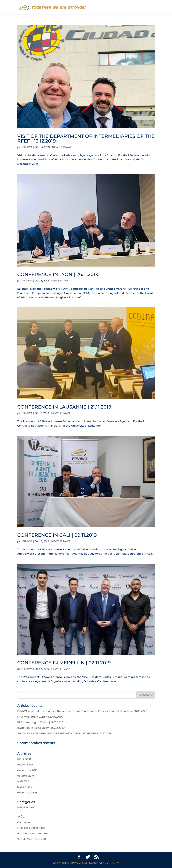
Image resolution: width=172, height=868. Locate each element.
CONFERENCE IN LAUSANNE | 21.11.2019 (64, 407)
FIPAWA (27, 147)
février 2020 (25, 765)
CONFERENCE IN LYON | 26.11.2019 (58, 274)
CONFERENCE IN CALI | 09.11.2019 (57, 535)
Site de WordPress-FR (32, 839)
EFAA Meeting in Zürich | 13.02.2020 (40, 722)
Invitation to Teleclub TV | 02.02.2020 (41, 728)
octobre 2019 (26, 776)
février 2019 (25, 787)
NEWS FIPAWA (62, 147)
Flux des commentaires (33, 833)
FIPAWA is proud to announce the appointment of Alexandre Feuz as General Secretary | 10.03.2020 (82, 711)
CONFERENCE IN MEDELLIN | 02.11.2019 (64, 663)
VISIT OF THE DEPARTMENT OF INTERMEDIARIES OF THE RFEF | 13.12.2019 (86, 139)
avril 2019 (23, 781)
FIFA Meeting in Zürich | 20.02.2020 (40, 717)
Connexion (24, 822)
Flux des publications (31, 828)
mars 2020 (24, 759)
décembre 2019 (27, 770)
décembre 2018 (27, 793)
